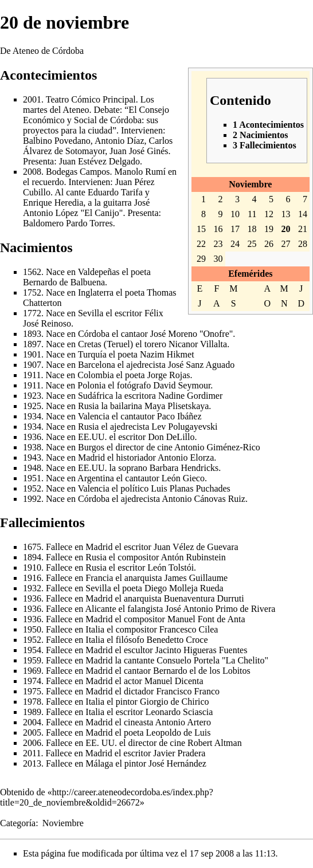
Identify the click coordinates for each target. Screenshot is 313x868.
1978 (32, 702)
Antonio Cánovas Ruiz (204, 499)
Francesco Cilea (189, 629)
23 (218, 244)
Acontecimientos (48, 75)
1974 (32, 681)
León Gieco (183, 478)
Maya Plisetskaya (177, 406)
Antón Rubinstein (193, 557)
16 (218, 229)
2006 (32, 743)
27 (285, 244)
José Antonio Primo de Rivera (220, 609)
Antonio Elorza (186, 457)
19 (269, 229)
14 (303, 214)
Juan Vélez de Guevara (196, 547)
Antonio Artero (183, 722)
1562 (32, 272)
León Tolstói (171, 567)
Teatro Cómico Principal (91, 99)
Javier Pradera (179, 753)
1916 (32, 578)
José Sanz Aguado (201, 365)
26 (269, 244)
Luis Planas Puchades (191, 488)
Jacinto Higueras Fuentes (202, 650)
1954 (32, 650)
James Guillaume (196, 578)
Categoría (18, 823)
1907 (32, 365)
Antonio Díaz (120, 141)
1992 (32, 499)
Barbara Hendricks (184, 468)
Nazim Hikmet (167, 354)
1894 (32, 557)
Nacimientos (36, 248)
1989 (32, 712)
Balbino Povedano (57, 141)
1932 (32, 588)
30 (218, 259)
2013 (32, 763)
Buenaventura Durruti (204, 598)
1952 (32, 488)
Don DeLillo (171, 437)
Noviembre (250, 184)
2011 (32, 753)
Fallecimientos (42, 523)
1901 (32, 354)
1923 (32, 396)
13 (285, 214)
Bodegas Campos (78, 172)
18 (252, 229)
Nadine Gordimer (190, 396)
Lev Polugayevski (184, 427)
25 (252, 244)
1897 (32, 344)
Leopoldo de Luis (179, 733)
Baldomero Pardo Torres (68, 223)
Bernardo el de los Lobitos (202, 671)
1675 (32, 547)
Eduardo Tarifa (115, 192)
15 (201, 229)
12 (269, 214)
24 (235, 244)
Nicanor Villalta (198, 344)
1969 (32, 671)
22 (201, 244)
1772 (32, 313)
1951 (32, 478)
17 (235, 229)
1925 (32, 406)
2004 (32, 722)
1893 (32, 334)
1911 (32, 375)
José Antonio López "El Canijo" (86, 208)
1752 (32, 292)
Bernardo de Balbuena (64, 282)
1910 (32, 567)
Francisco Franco (188, 691)
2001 (32, 99)
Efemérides (250, 274)
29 (201, 259)
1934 (32, 416)
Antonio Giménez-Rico (217, 447)
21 (303, 229)
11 (252, 214)
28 (303, 244)
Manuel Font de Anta (206, 619)
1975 (32, 691)
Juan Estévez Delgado (99, 161)
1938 (32, 447)
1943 (32, 457)
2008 (32, 172)
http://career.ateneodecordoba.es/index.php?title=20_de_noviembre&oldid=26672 (107, 797)
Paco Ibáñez (179, 416)
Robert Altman (215, 743)
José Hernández (177, 763)
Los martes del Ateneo (89, 105)
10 (235, 214)
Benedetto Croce (177, 640)
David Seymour (182, 385)
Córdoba (94, 334)
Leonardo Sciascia (179, 712)
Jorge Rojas (169, 375)
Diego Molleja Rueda (184, 588)
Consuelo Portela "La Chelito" (212, 660)
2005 (32, 733)
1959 (32, 660)
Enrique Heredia (53, 203)
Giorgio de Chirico (175, 702)
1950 (32, 629)
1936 (32, 437)
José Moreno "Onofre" (192, 334)
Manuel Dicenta (174, 681)
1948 (32, 468)
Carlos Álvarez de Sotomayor (98, 146)
